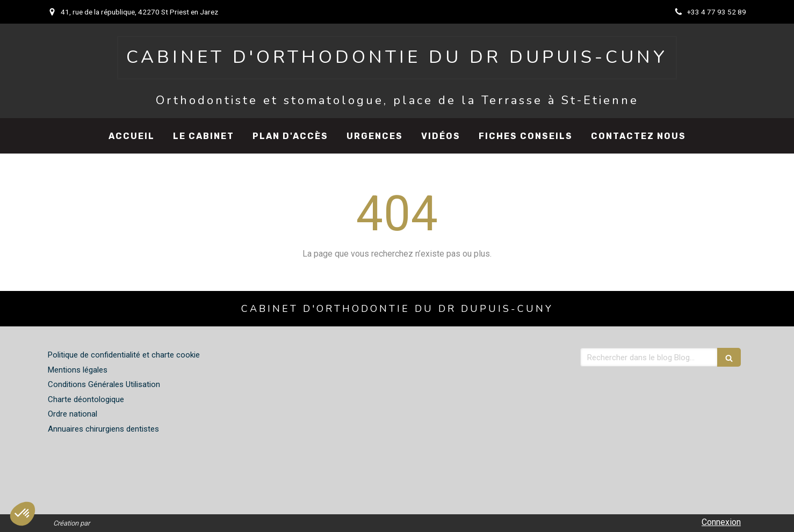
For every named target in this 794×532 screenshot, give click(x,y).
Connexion (721, 522)
